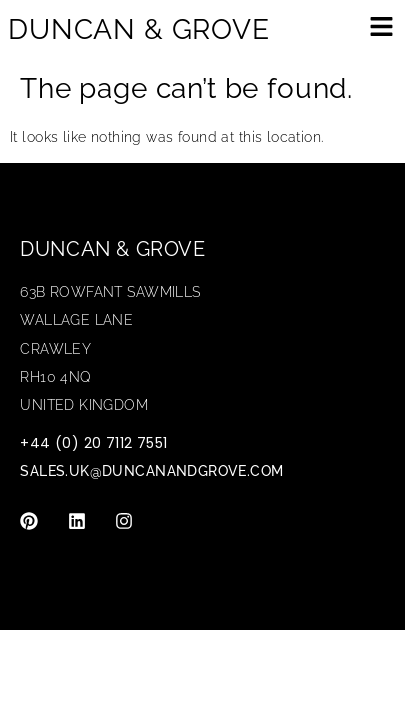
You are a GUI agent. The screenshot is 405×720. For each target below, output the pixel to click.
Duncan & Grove (112, 249)
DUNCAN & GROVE (139, 29)
